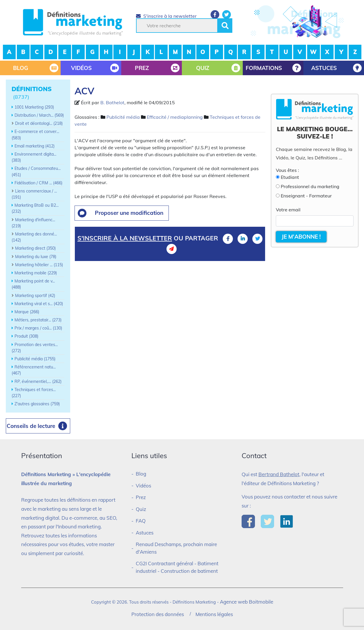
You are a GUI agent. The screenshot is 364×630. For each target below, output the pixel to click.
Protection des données (158, 614)
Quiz (141, 509)
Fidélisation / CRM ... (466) (38, 183)
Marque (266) (27, 312)
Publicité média (123, 117)
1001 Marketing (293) (34, 107)
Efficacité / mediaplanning (175, 117)
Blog (141, 474)
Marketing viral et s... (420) (39, 304)
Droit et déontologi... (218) (39, 123)
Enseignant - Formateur (306, 196)
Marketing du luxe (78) (36, 257)
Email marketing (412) (35, 146)
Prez (141, 497)
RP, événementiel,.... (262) (38, 381)
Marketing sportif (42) (35, 296)
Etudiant (290, 177)
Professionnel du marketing (310, 186)
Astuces (145, 533)
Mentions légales (214, 614)
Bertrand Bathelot (279, 474)
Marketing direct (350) (35, 248)
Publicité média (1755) (35, 359)
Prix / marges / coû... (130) (38, 328)
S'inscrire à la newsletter (166, 16)
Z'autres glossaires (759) (37, 404)
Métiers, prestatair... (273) (38, 320)
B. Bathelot (112, 102)
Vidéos (143, 486)
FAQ (141, 521)
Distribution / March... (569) (39, 115)
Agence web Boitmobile (247, 602)
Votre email (288, 210)
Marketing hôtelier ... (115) (39, 265)
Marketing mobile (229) (36, 273)
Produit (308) (26, 336)
